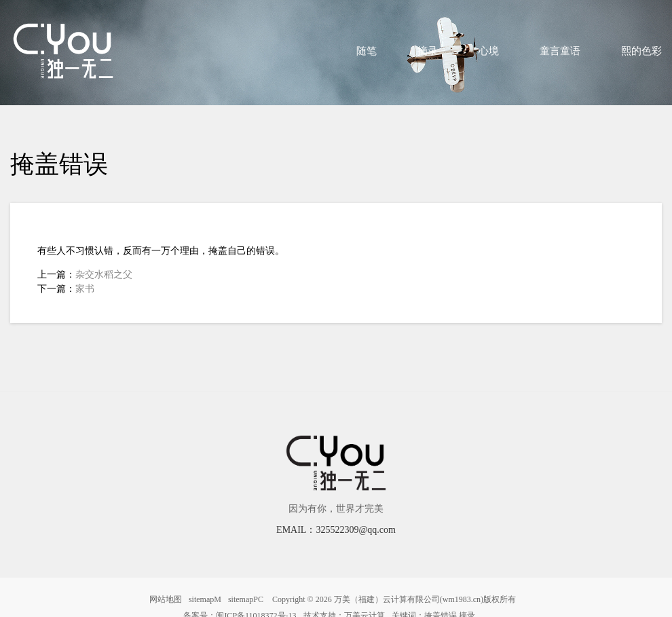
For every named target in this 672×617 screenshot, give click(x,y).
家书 (85, 289)
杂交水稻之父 (104, 275)
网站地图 (166, 599)
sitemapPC (246, 599)
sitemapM (205, 599)
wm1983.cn (462, 599)
